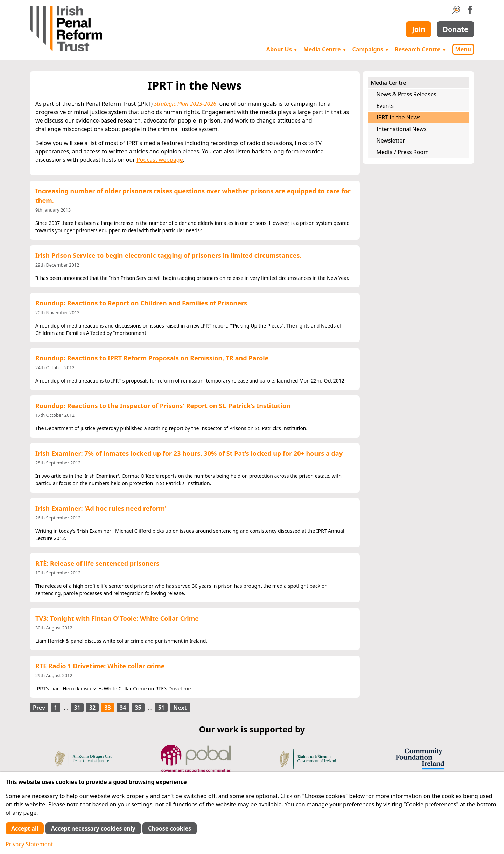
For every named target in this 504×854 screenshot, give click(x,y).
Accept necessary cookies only (93, 828)
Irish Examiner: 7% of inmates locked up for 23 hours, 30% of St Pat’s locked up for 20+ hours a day (189, 453)
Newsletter (391, 140)
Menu (463, 49)
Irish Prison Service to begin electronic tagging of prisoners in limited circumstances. (168, 255)
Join (419, 29)
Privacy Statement (29, 844)
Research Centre (421, 49)
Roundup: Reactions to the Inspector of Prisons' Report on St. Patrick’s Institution (163, 406)
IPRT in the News (399, 117)
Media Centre (325, 49)
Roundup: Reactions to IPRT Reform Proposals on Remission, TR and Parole (152, 358)
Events (385, 106)
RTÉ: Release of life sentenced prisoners (97, 563)
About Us (282, 49)
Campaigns (371, 49)
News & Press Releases (407, 94)
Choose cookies (170, 828)
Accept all (25, 828)
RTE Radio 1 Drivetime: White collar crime (100, 666)
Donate (456, 29)
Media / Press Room (403, 152)
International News (402, 129)
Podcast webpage (160, 160)
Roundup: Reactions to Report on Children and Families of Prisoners (141, 303)
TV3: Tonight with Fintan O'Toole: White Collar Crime (117, 618)
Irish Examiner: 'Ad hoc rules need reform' (101, 508)
